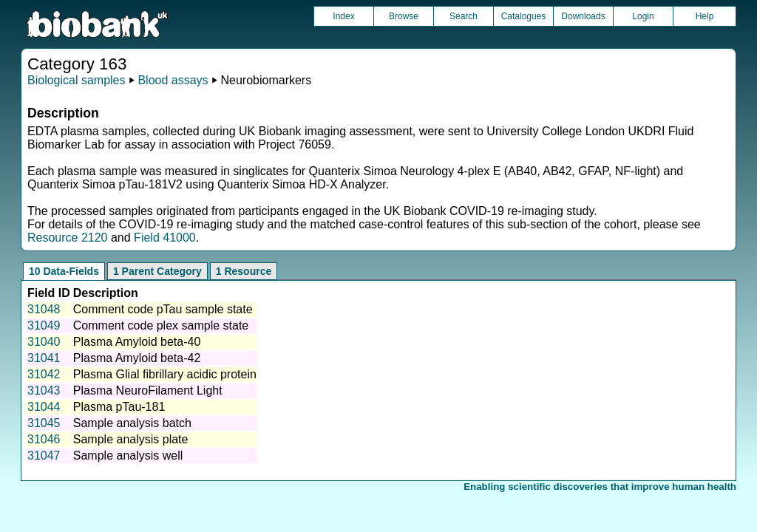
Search (464, 16)
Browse (404, 16)
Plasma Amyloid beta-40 (137, 342)
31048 (44, 309)
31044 (44, 407)
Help (705, 16)
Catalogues (524, 16)
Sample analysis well (128, 456)
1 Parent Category (157, 271)
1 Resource (244, 271)
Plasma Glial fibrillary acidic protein (165, 374)
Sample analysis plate (131, 439)
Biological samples (77, 80)
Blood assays (173, 80)
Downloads (583, 16)
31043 (44, 391)
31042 (44, 374)
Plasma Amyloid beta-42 (137, 358)
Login (643, 16)
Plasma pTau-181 (119, 407)
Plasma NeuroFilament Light (148, 391)
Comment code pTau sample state (163, 309)
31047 (44, 456)
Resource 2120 (68, 238)
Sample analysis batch (132, 423)
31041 (44, 358)
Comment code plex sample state (161, 325)
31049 (44, 325)
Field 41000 (165, 238)
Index (343, 16)
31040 (44, 342)
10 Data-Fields (64, 271)
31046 (44, 439)
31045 (44, 423)
